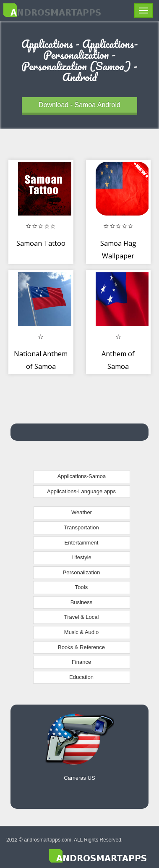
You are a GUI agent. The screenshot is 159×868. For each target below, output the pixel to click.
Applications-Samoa (82, 476)
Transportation (81, 527)
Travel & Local (82, 617)
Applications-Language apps (81, 491)
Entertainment (82, 543)
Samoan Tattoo (41, 243)
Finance (81, 662)
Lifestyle (81, 557)
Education (81, 677)
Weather (82, 512)
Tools (81, 587)
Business (82, 602)
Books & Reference (81, 647)
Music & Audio (81, 632)
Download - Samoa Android (79, 105)
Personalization (82, 572)
